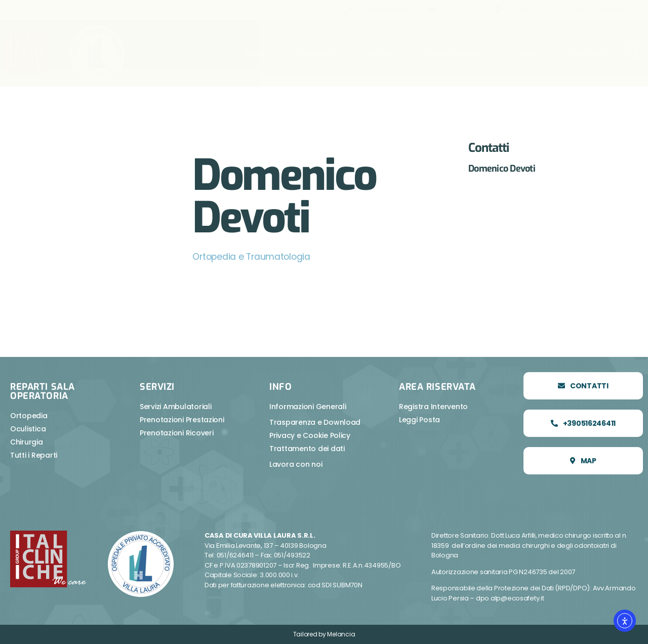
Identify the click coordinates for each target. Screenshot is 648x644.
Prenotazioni (458, 53)
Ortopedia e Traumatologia (253, 256)
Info (529, 53)
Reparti (380, 53)
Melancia (341, 634)
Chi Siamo (316, 53)
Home (255, 53)
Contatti (588, 53)
